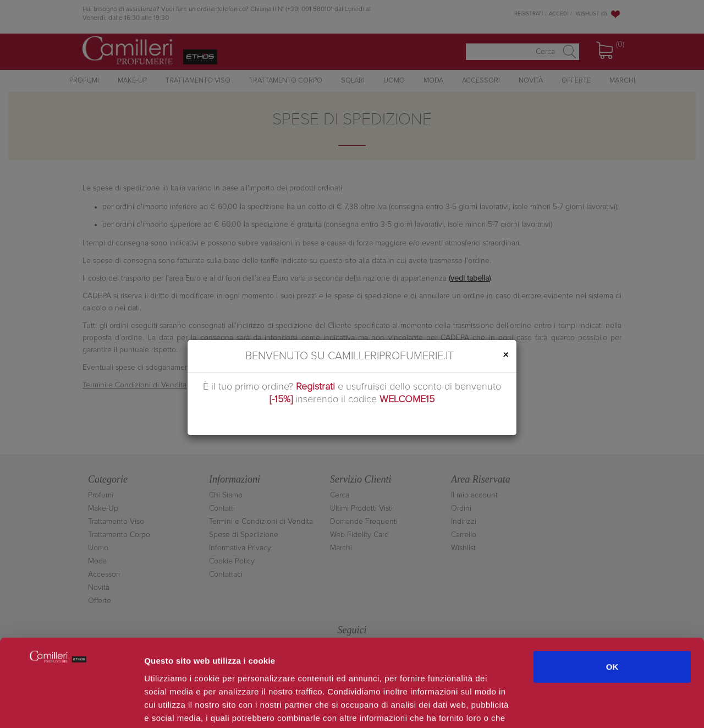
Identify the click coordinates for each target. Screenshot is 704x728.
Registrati (315, 387)
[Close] (505, 355)
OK (612, 585)
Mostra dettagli (584, 706)
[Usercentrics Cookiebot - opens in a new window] (71, 707)
